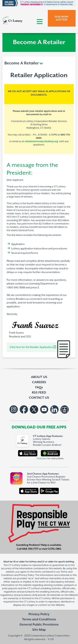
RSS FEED (39, 393)
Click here (42, 459)
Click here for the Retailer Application (33, 347)
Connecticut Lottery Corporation (50, 636)
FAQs (39, 387)
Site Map (39, 630)
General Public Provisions (39, 625)
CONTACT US (39, 398)
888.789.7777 (30, 549)
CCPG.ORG (54, 549)
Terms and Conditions (39, 619)
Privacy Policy (39, 614)
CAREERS (39, 382)
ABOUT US (39, 377)
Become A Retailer (22, 63)
